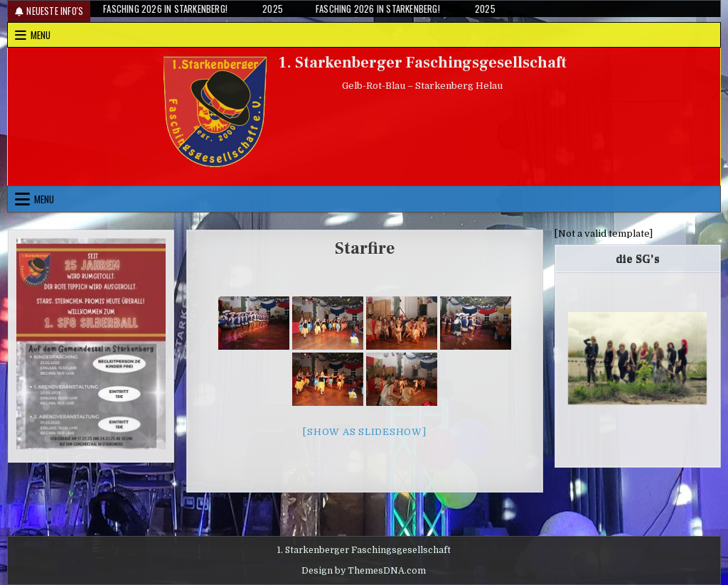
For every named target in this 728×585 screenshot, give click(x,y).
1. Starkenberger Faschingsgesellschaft (423, 63)
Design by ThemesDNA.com (364, 571)
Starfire (365, 248)
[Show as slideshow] (364, 432)
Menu (41, 35)
